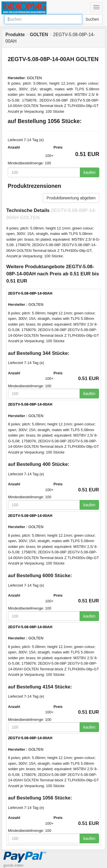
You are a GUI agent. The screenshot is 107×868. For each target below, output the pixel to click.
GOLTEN (34, 78)
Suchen (92, 19)
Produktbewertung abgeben (71, 198)
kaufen (90, 172)
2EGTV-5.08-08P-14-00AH (30, 293)
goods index (13, 865)
